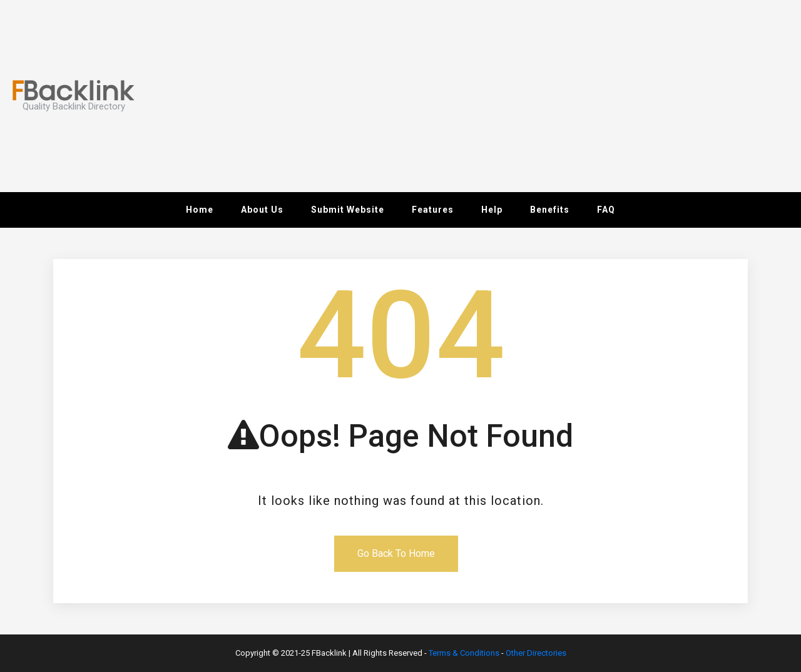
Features (433, 210)
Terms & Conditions (464, 653)
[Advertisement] (591, 94)
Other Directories (536, 653)
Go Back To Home (396, 553)
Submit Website (348, 210)
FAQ (606, 210)
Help (492, 210)
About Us (262, 210)
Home (200, 210)
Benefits (550, 210)
